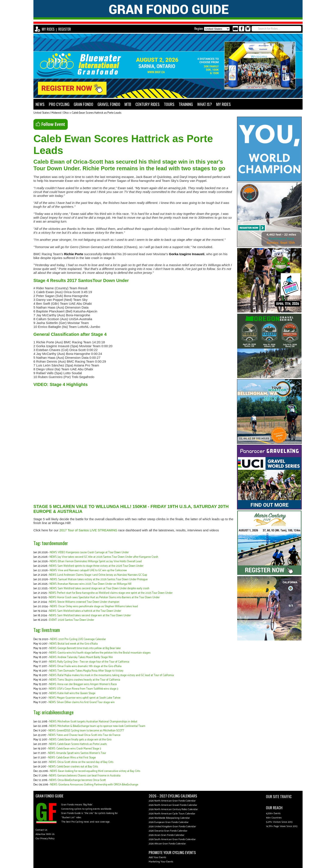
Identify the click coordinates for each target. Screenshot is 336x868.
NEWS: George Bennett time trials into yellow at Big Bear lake (85, 648)
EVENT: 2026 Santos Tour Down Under (72, 620)
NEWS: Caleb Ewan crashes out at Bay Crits (73, 767)
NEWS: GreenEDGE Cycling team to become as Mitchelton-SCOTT (86, 731)
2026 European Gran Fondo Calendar (169, 822)
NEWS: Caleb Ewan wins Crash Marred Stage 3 (75, 749)
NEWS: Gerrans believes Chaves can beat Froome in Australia (85, 776)
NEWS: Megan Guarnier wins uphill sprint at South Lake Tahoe (85, 698)
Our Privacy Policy (45, 839)
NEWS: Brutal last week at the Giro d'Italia (74, 644)
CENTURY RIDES (148, 104)
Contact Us (41, 830)
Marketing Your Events (161, 862)
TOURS (169, 104)
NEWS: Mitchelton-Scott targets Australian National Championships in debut (93, 722)
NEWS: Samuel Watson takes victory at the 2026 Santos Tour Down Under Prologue (99, 579)
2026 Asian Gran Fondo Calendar (166, 835)
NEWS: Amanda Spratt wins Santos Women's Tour (77, 753)
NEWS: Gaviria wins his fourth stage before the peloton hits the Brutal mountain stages (100, 653)
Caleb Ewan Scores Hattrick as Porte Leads (97, 113)
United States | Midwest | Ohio (51, 113)
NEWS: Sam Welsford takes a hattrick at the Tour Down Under (85, 611)
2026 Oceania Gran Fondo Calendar (168, 831)
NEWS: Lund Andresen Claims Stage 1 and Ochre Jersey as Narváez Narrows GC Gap (98, 575)
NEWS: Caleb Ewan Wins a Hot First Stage (72, 758)
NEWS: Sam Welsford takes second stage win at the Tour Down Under (90, 616)
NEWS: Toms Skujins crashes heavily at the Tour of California (85, 680)
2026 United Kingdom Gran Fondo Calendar (172, 827)
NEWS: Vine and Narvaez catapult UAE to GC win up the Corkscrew (88, 570)
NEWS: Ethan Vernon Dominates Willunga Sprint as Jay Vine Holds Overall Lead (96, 561)
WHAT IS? (205, 104)
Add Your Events (157, 857)
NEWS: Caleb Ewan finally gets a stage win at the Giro (80, 740)
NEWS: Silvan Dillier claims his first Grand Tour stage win (82, 702)
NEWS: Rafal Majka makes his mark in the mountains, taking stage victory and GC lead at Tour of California (112, 675)
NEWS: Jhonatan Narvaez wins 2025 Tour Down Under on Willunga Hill (90, 584)
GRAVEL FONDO (109, 104)
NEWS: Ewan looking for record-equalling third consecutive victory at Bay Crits (95, 771)
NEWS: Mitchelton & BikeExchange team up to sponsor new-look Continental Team (97, 726)
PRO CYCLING (59, 104)
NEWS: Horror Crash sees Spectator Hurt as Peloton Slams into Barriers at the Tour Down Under (104, 598)
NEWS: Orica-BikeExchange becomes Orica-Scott (78, 780)
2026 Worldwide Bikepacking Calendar (169, 818)
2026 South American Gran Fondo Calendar (172, 839)
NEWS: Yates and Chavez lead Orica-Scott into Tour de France (84, 735)
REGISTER (65, 29)
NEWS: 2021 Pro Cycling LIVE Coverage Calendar (78, 639)
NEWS (40, 104)
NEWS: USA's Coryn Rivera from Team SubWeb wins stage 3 (83, 689)
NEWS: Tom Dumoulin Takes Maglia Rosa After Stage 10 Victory (86, 671)
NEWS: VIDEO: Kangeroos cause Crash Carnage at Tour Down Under (89, 552)
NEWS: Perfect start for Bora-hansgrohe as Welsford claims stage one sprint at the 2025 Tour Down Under (111, 593)
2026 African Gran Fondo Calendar (167, 844)
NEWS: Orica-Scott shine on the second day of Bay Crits (81, 762)
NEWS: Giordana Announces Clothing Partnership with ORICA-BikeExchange (94, 785)
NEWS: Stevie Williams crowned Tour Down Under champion (84, 602)
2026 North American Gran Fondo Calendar (172, 801)
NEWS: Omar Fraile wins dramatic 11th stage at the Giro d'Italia (85, 666)
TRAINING (186, 104)
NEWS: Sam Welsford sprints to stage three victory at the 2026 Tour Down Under (96, 566)
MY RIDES (48, 29)
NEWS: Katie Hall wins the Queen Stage (72, 693)
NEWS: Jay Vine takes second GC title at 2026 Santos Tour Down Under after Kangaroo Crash (104, 557)
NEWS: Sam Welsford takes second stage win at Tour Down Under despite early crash (99, 588)
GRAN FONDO (83, 104)
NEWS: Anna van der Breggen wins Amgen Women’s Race (83, 684)
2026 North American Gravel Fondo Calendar (173, 805)
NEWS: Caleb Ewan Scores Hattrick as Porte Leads (78, 744)
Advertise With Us (45, 834)
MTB (128, 104)
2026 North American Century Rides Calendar (173, 809)
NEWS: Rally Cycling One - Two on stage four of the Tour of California (89, 662)
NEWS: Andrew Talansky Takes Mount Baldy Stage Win (81, 657)
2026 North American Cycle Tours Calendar (172, 814)
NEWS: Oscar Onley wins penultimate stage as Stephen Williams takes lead (94, 607)
